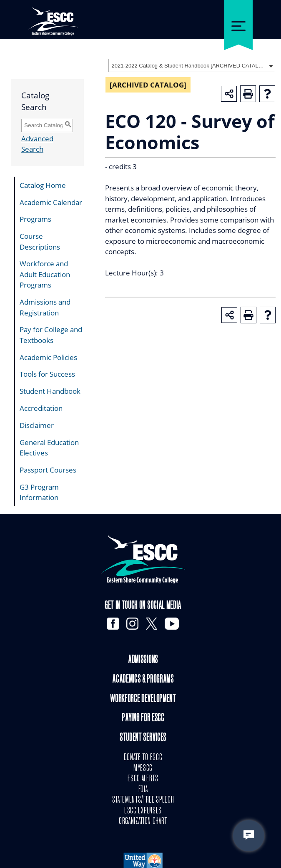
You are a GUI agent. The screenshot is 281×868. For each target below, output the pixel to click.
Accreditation (41, 408)
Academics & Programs (143, 680)
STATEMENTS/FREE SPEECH (143, 800)
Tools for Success (47, 374)
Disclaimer (37, 425)
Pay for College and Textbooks (51, 335)
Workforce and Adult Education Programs (45, 274)
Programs (35, 219)
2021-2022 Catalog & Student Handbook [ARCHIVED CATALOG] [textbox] (189, 66)
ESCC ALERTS (143, 779)
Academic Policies (48, 357)
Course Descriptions (40, 241)
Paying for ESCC (143, 719)
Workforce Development (143, 699)
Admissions (143, 660)
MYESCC (143, 768)
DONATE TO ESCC (143, 758)
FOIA (143, 790)
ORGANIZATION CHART (143, 821)
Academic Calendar (51, 202)
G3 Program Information (39, 492)
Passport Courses (48, 470)
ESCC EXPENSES (143, 811)
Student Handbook (50, 391)
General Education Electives (49, 448)
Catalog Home (43, 185)
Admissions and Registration (45, 307)
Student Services (143, 738)
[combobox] (192, 65)
